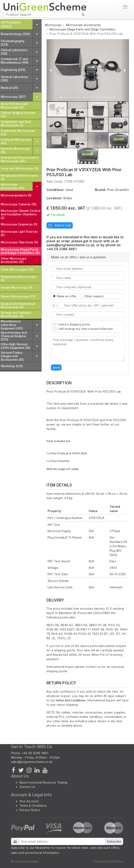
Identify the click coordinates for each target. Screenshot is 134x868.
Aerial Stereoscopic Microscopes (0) (15, 106)
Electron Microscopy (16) (15, 150)
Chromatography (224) (13, 43)
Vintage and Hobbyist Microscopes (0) (16, 314)
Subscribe (114, 841)
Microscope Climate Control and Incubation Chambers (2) (21, 214)
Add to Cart (60, 225)
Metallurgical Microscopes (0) (19, 177)
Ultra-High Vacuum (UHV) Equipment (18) (15, 346)
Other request (94, 296)
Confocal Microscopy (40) (16, 141)
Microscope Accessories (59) (13, 186)
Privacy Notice (30, 810)
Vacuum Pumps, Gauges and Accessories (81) (12, 356)
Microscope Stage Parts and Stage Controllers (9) (20, 251)
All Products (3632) (11, 24)
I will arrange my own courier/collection (85, 329)
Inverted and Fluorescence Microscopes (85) (20, 159)
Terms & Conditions (33, 806)
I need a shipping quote (74, 324)
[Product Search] (45, 15)
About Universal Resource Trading (43, 782)
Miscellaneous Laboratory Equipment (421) (12, 325)
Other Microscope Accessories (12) (14, 260)
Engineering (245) (13, 70)
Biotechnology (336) (15, 34)
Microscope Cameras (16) (19, 204)
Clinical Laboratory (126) (14, 52)
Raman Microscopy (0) (17, 287)
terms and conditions (71, 700)
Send (56, 367)
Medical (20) (9, 88)
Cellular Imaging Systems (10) (18, 114)
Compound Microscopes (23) (18, 132)
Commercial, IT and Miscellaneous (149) (15, 61)
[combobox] (88, 314)
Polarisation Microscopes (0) (19, 279)
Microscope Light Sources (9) (19, 233)
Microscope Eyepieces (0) (19, 224)
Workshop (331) (12, 366)
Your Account (29, 801)
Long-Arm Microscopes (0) (20, 168)
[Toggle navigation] (125, 7)
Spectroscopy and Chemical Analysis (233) (14, 336)
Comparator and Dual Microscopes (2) (16, 123)
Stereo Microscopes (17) (18, 296)
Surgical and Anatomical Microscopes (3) (18, 305)
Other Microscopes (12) (17, 269)
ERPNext (117, 861)
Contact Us (27, 787)
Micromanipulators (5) (16, 195)
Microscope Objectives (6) (19, 242)
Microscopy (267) (13, 97)
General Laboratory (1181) (15, 79)
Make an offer (67, 296)
